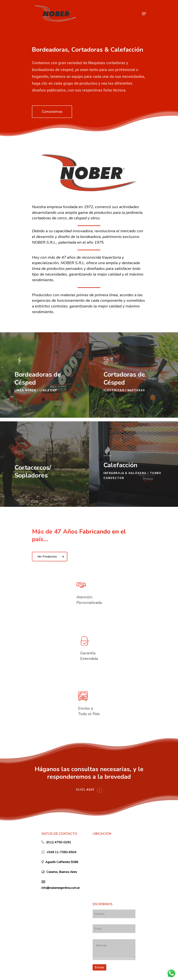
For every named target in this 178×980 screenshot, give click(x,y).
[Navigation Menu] (144, 14)
